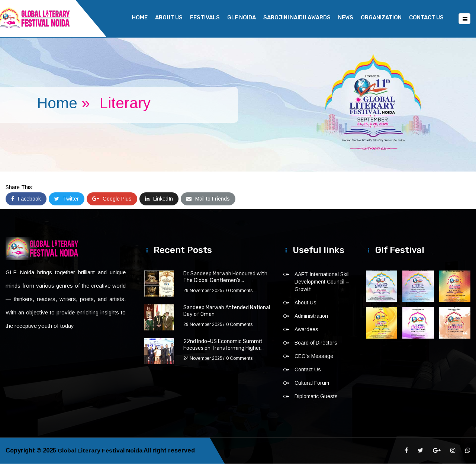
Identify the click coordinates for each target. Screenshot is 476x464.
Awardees (306, 330)
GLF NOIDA (242, 17)
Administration (311, 316)
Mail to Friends (208, 199)
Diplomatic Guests (316, 397)
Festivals (205, 17)
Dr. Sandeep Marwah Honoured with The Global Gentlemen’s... (225, 277)
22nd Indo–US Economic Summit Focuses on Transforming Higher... (223, 345)
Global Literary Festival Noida (101, 451)
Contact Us (426, 17)
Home (140, 17)
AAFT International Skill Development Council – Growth (322, 282)
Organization (381, 17)
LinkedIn (159, 199)
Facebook (26, 199)
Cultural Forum (312, 383)
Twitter (67, 199)
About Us (169, 17)
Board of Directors (316, 343)
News (346, 17)
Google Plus (112, 199)
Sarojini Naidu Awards (297, 17)
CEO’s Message (314, 356)
